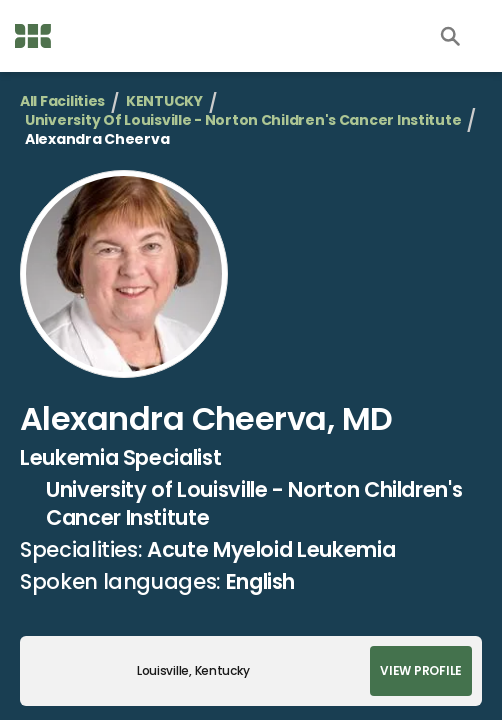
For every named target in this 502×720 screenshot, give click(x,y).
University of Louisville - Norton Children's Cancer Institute (243, 120)
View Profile (421, 670)
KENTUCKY (164, 101)
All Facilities (62, 101)
